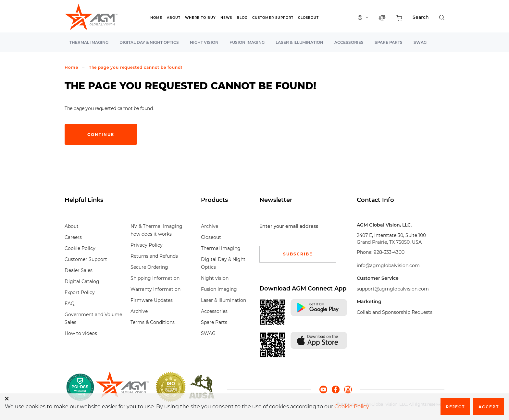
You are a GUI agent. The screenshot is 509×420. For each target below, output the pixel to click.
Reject (455, 407)
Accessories (349, 42)
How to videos (81, 333)
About (174, 18)
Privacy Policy (147, 245)
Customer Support (273, 18)
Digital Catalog (82, 281)
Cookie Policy (80, 248)
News (226, 18)
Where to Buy (200, 18)
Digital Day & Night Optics (149, 42)
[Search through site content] (423, 18)
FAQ (70, 303)
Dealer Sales (79, 270)
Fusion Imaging (247, 42)
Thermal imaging (89, 42)
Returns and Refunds (154, 256)
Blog (242, 18)
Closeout (308, 18)
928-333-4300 (389, 252)
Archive (139, 311)
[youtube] (326, 389)
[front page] (122, 387)
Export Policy (80, 292)
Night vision (204, 42)
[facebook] (338, 389)
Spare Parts (389, 42)
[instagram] (348, 389)
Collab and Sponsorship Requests (395, 312)
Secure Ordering (149, 267)
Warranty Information (155, 289)
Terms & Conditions (153, 322)
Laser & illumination (299, 42)
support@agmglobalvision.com (393, 289)
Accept (489, 407)
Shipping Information (155, 278)
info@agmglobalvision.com (388, 266)
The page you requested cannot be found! (136, 67)
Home (156, 18)
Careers (73, 237)
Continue (101, 135)
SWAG (420, 42)
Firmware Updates (152, 300)
